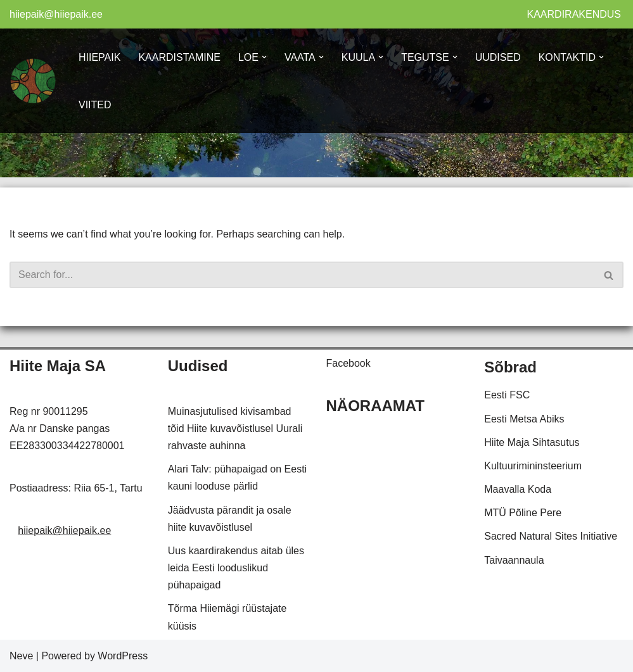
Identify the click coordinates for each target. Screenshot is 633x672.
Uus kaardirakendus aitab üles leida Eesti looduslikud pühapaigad (236, 568)
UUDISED (498, 57)
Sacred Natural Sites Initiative (551, 536)
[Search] (302, 275)
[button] (264, 57)
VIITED (95, 105)
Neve (21, 656)
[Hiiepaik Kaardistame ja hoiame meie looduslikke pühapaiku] (33, 81)
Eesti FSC (507, 395)
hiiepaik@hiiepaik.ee (56, 14)
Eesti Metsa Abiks (524, 419)
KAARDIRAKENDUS (574, 14)
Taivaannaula (514, 560)
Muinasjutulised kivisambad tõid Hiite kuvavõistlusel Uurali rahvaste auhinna (235, 428)
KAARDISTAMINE (179, 57)
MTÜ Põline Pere (523, 513)
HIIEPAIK (99, 57)
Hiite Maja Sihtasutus (532, 442)
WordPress (123, 656)
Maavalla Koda (518, 489)
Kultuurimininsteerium (533, 466)
